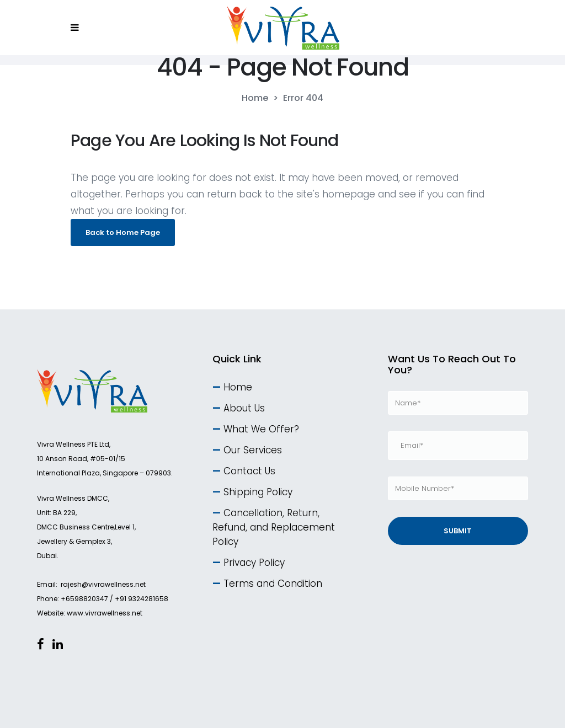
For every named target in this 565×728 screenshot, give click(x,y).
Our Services (253, 450)
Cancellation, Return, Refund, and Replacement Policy (274, 527)
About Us (244, 408)
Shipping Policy (258, 492)
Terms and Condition (273, 584)
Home (255, 98)
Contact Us (249, 471)
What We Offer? (261, 429)
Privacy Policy (254, 563)
